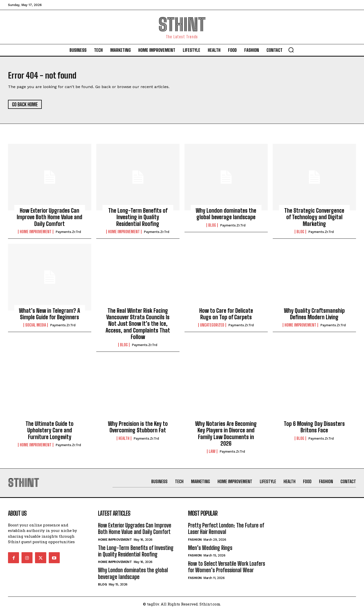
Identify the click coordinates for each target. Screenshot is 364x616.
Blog (212, 227)
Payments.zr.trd (68, 234)
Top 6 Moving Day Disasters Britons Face (314, 429)
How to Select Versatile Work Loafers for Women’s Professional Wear (226, 572)
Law (212, 454)
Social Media (36, 328)
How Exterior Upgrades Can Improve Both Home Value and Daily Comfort (49, 220)
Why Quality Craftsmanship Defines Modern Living (314, 316)
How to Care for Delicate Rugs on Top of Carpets (226, 316)
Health (124, 441)
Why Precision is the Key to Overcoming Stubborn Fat (138, 429)
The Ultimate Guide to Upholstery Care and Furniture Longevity (49, 433)
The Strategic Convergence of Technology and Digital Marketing (314, 220)
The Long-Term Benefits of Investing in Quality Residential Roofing (138, 220)
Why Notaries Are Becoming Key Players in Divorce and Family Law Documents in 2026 (226, 436)
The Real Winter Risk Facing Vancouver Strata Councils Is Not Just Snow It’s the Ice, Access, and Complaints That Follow (138, 326)
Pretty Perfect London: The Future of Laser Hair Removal (226, 533)
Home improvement (36, 234)
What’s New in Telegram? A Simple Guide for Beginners (49, 316)
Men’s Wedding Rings (210, 553)
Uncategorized (212, 328)
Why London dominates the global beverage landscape (226, 216)
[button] (291, 50)
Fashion (195, 544)
